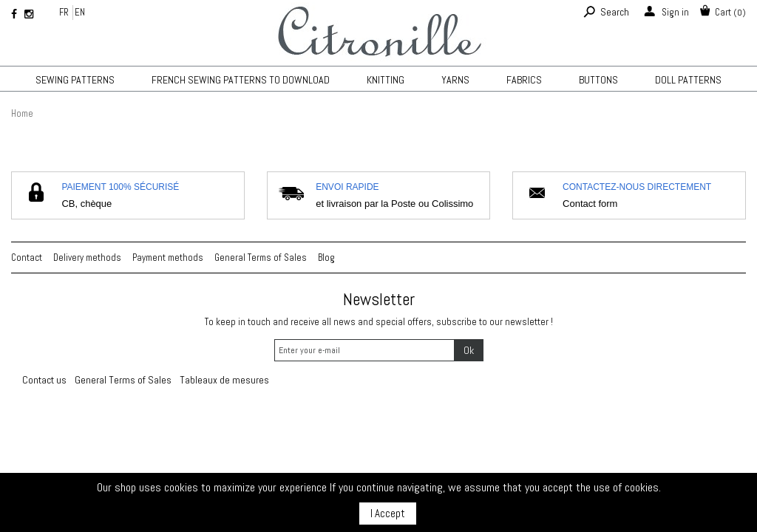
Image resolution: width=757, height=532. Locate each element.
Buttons (598, 80)
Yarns (455, 80)
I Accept (388, 513)
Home (22, 113)
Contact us (44, 380)
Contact (27, 258)
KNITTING (386, 80)
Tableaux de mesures (224, 380)
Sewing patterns (75, 80)
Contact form (590, 204)
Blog (326, 258)
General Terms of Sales (261, 258)
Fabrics (524, 80)
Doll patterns (688, 80)
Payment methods (168, 258)
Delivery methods (87, 258)
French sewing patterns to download (241, 80)
